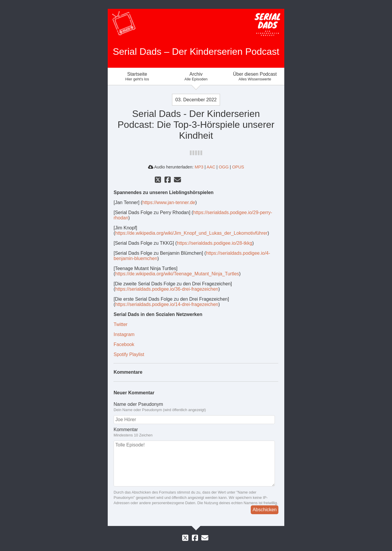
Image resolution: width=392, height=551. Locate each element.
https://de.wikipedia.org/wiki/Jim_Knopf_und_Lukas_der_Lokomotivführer (191, 233)
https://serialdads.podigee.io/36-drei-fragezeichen (167, 289)
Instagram (124, 334)
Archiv (196, 76)
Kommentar (196, 432)
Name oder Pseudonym (196, 407)
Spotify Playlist (129, 354)
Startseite (137, 76)
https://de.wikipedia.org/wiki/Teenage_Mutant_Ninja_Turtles (177, 274)
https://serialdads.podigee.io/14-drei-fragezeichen (167, 304)
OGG (224, 167)
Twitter (121, 324)
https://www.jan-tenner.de (169, 202)
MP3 (199, 167)
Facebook (124, 344)
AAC (211, 167)
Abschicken (265, 510)
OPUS (238, 167)
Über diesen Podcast (255, 76)
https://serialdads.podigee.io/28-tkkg (215, 243)
